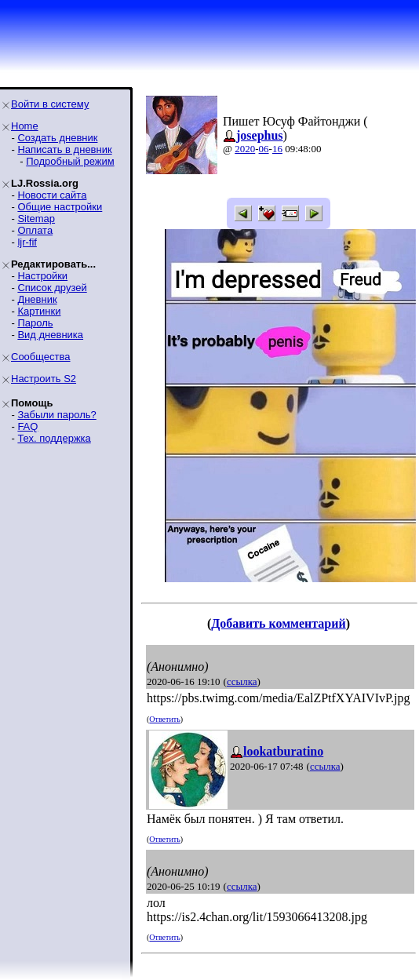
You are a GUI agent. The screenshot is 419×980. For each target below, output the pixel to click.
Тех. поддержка (54, 438)
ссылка (242, 681)
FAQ (27, 426)
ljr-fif (27, 242)
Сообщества (41, 357)
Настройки (42, 276)
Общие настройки (60, 207)
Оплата (35, 230)
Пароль (35, 323)
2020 (245, 149)
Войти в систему (50, 104)
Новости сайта (52, 195)
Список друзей (52, 288)
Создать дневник (57, 138)
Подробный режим (70, 161)
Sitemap (36, 219)
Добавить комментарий (278, 623)
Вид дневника (50, 335)
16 (277, 149)
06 (264, 149)
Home (25, 126)
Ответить (164, 719)
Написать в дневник (64, 149)
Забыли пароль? (56, 415)
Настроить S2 (44, 379)
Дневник (37, 299)
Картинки (39, 311)
